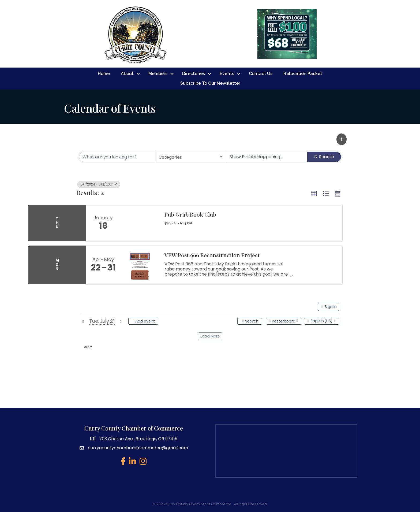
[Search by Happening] (267, 157)
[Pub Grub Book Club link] (140, 223)
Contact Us (261, 74)
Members (158, 74)
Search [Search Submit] (324, 157)
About (127, 74)
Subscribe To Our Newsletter (210, 83)
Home (104, 74)
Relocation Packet (303, 74)
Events (227, 74)
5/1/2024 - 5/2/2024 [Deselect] (99, 184)
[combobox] (191, 157)
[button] (342, 139)
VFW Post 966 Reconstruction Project (212, 255)
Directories (194, 74)
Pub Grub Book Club (190, 214)
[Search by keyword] (118, 157)
